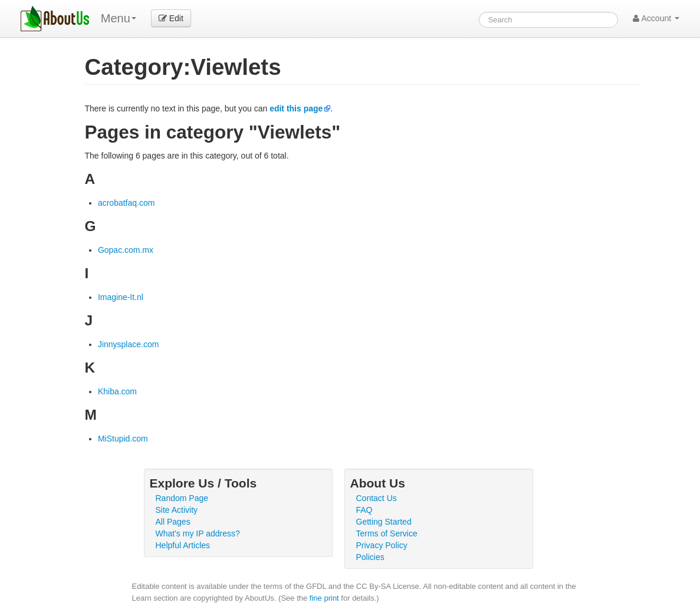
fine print (324, 598)
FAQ (364, 510)
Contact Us (377, 498)
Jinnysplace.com (129, 344)
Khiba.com (117, 391)
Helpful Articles (183, 545)
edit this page (296, 108)
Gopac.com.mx (126, 250)
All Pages (173, 522)
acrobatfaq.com (126, 203)
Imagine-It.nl (121, 297)
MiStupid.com (123, 439)
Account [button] (656, 18)
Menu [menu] (119, 18)
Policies (370, 557)
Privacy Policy (382, 545)
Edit (171, 18)
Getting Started (384, 522)
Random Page (182, 498)
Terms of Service (387, 533)
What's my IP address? (198, 533)
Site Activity (177, 510)
